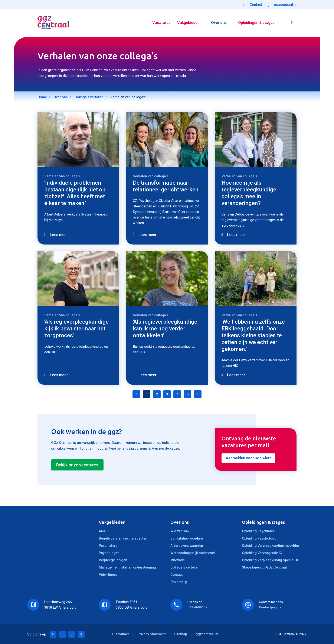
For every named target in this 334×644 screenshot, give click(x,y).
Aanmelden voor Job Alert (248, 458)
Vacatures (161, 23)
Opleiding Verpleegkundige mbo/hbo (271, 546)
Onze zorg (179, 582)
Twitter (62, 634)
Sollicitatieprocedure (187, 538)
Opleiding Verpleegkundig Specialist (270, 560)
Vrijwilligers (108, 575)
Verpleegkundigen (113, 560)
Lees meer (59, 235)
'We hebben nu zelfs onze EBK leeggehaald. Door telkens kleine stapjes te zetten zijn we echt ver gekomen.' (253, 335)
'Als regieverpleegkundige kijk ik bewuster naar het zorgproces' (76, 329)
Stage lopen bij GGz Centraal (264, 567)
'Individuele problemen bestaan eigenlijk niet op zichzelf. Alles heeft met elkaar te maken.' (75, 193)
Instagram (81, 634)
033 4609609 (197, 607)
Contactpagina (270, 607)
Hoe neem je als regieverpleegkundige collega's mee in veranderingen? (249, 193)
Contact (177, 575)
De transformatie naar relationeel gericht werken (166, 186)
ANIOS (104, 531)
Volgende (198, 394)
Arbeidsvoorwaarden (187, 546)
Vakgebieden (188, 23)
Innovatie (178, 560)
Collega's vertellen (89, 97)
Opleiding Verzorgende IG (262, 553)
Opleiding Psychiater (258, 531)
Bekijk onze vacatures (77, 465)
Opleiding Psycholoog (259, 538)
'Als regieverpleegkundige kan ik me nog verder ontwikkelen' (165, 329)
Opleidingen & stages (256, 23)
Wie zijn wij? (180, 531)
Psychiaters (108, 546)
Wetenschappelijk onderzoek (193, 553)
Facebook (72, 634)
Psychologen (109, 553)
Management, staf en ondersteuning (127, 567)
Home (42, 97)
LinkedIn (53, 634)
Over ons (218, 23)
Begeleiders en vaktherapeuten (123, 538)
